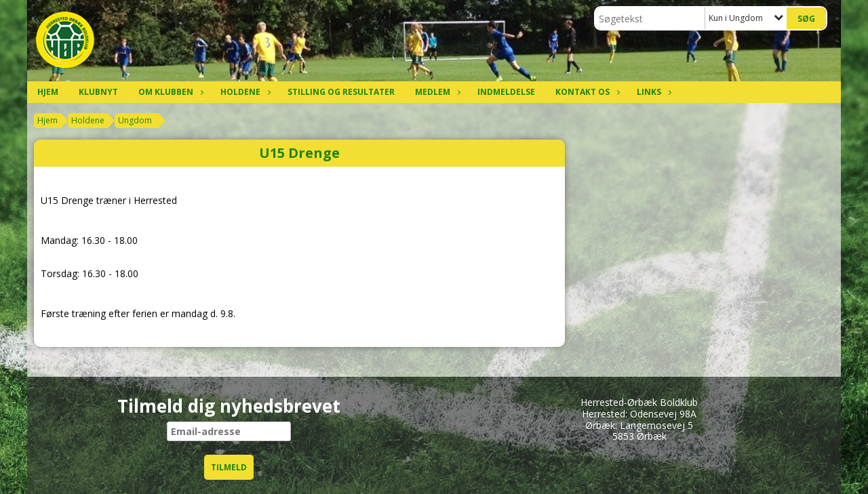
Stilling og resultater (341, 92)
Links (652, 92)
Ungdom (135, 120)
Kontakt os (586, 92)
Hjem (48, 92)
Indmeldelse (506, 92)
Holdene (244, 92)
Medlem (436, 92)
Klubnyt (98, 92)
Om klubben (169, 92)
